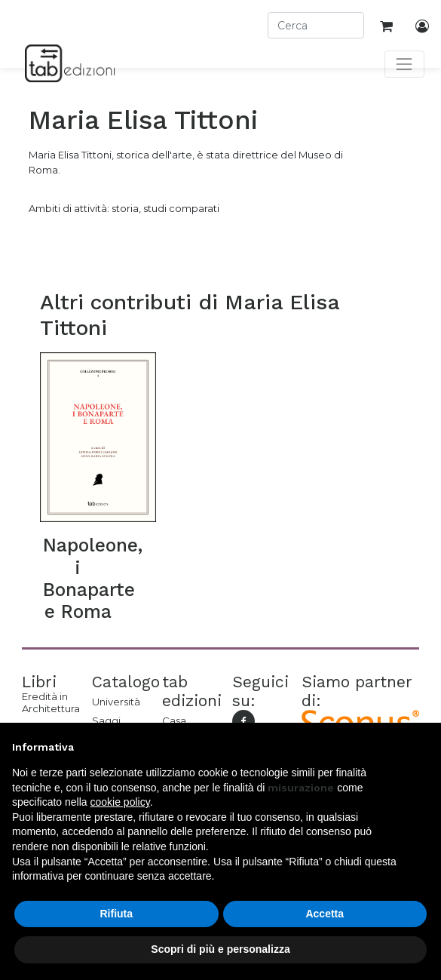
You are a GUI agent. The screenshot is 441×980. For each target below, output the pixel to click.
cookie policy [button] (120, 802)
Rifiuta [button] (116, 914)
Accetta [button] (325, 914)
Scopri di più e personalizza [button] (220, 949)
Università (116, 702)
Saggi (106, 720)
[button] (421, 747)
